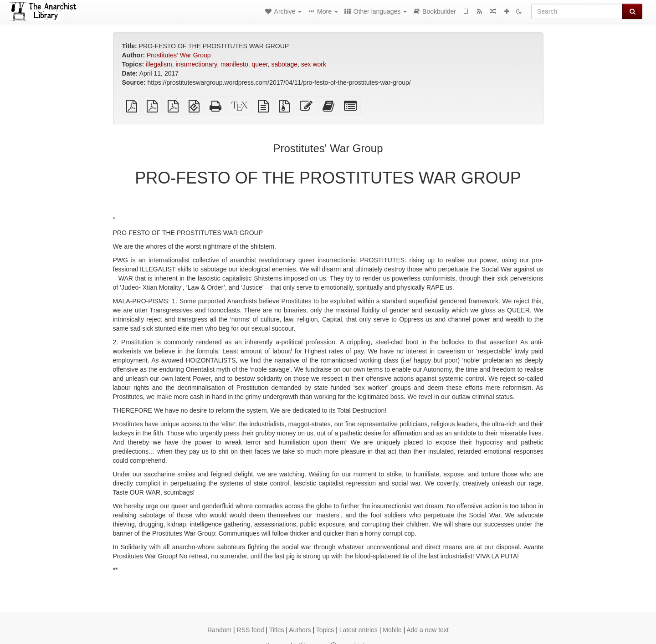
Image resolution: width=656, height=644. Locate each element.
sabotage (284, 64)
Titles (277, 630)
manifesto (234, 64)
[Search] (577, 11)
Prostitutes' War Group (179, 55)
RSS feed (251, 630)
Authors (300, 630)
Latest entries (359, 630)
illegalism (159, 64)
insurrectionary (197, 64)
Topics (325, 630)
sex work (314, 64)
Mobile (392, 630)
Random (219, 630)
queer (260, 64)
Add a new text (428, 630)
